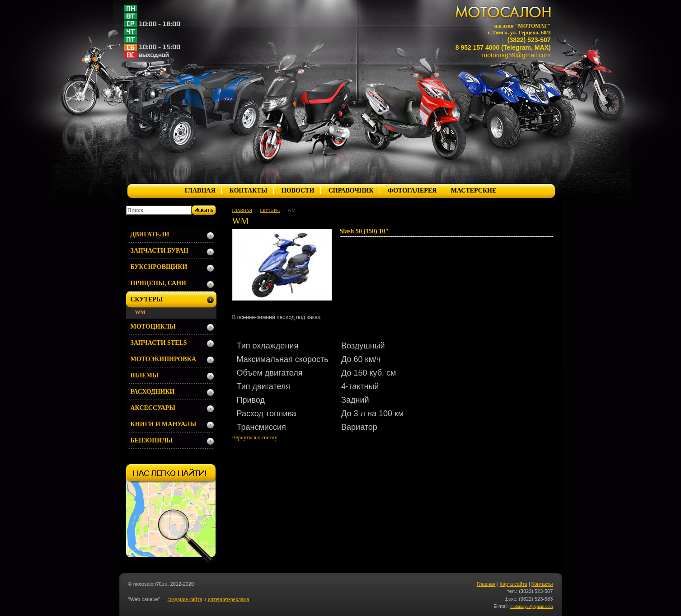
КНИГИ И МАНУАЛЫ (164, 424)
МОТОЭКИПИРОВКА (163, 359)
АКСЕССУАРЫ (153, 408)
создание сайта (185, 599)
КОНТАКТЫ (249, 190)
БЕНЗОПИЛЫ (152, 440)
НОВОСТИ (298, 190)
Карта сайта (514, 584)
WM (140, 312)
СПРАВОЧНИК (351, 190)
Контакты (542, 584)
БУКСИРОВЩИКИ (159, 267)
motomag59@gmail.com (517, 55)
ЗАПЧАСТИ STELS (159, 343)
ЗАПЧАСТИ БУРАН (160, 251)
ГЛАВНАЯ (200, 190)
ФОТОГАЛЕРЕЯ (412, 190)
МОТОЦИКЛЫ (153, 327)
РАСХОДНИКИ (153, 392)
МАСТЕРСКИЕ (474, 190)
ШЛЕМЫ (145, 375)
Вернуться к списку (255, 437)
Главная (486, 584)
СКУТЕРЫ (270, 211)
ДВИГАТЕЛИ (150, 234)
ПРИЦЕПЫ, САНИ (159, 283)
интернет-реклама (228, 599)
